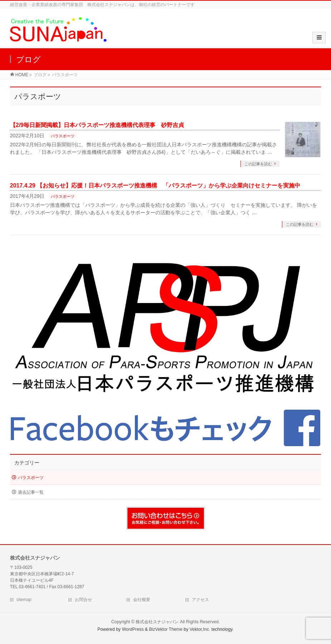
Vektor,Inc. (200, 629)
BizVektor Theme (166, 629)
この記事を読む (258, 164)
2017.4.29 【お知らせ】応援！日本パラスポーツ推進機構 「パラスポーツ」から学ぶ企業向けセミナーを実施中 (155, 186)
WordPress (133, 629)
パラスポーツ (63, 136)
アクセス (200, 600)
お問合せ (83, 600)
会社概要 (142, 600)
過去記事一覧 (31, 492)
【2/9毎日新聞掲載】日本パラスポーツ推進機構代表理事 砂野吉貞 (97, 125)
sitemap (24, 600)
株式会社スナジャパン (157, 622)
